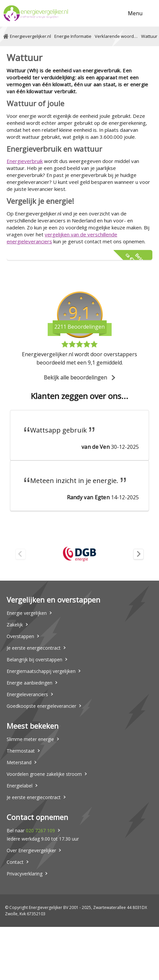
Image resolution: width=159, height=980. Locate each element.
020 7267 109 (40, 830)
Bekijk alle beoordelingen (75, 377)
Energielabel (20, 786)
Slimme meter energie (30, 739)
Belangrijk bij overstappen (34, 659)
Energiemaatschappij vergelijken (41, 671)
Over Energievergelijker (31, 850)
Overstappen (20, 636)
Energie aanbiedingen (29, 683)
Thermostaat (21, 751)
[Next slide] (138, 554)
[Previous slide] (21, 554)
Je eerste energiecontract (34, 648)
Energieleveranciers (27, 694)
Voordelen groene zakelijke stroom (44, 774)
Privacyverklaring (25, 874)
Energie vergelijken (27, 613)
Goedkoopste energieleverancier (41, 706)
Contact (15, 862)
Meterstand (19, 762)
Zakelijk (15, 625)
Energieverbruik (25, 161)
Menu (135, 13)
